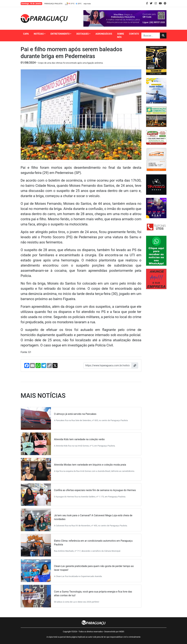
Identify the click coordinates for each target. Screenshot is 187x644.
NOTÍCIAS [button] (39, 34)
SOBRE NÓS (121, 35)
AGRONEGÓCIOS (104, 34)
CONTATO (134, 34)
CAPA (26, 34)
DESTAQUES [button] (82, 34)
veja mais (87, 4)
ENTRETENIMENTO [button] (60, 34)
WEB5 (122, 632)
